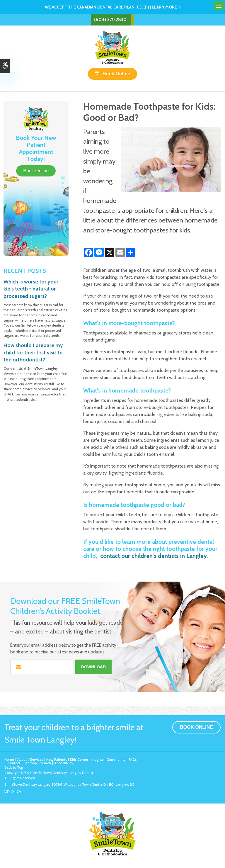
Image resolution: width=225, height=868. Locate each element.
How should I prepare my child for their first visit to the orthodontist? (33, 353)
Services (36, 759)
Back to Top (14, 767)
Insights (97, 759)
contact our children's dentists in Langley (153, 556)
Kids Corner (79, 759)
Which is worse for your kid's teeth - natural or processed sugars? (31, 289)
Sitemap (30, 763)
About (22, 759)
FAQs (133, 759)
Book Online (116, 74)
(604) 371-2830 (110, 19)
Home (9, 759)
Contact (14, 763)
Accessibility (64, 763)
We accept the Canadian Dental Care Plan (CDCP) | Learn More (111, 7)
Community (116, 759)
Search (45, 763)
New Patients (57, 759)
